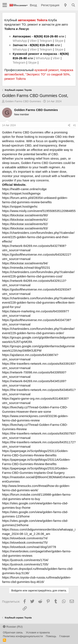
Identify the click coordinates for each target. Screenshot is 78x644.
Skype (59, 41)
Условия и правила (38, 632)
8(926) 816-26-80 (46, 36)
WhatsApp (20, 41)
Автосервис (22, 36)
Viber (33, 41)
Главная (64, 636)
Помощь (51, 636)
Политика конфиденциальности (23, 636)
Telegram (46, 41)
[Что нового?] (65, 5)
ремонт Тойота (15, 79)
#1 (75, 125)
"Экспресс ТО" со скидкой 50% (47, 74)
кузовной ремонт (46, 70)
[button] (5, 5)
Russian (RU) (13, 627)
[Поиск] (73, 5)
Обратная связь (13, 632)
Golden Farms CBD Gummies (23, 101)
